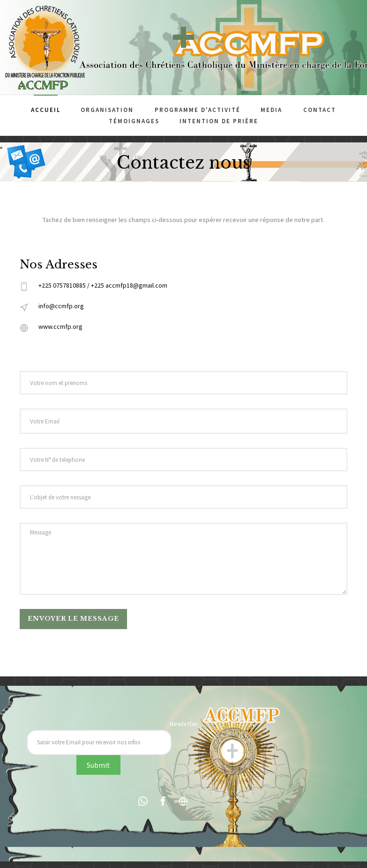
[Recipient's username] (99, 742)
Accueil (46, 110)
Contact (320, 110)
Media (271, 110)
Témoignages (134, 121)
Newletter (184, 724)
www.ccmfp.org (60, 326)
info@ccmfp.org (61, 306)
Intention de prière (219, 121)
